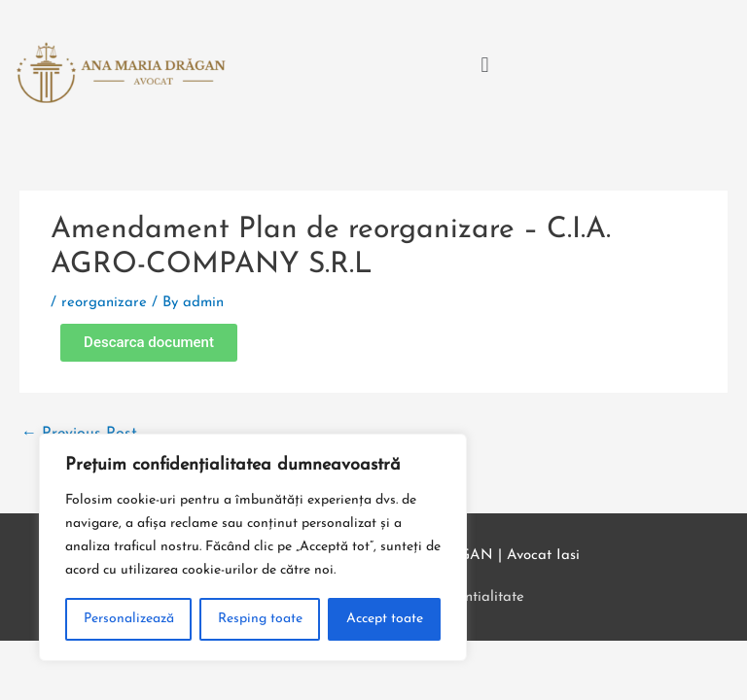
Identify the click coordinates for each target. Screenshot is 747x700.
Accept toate (385, 619)
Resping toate (260, 619)
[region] (253, 547)
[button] (485, 66)
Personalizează (129, 619)
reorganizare (104, 303)
